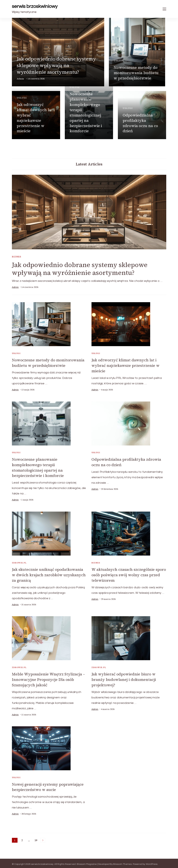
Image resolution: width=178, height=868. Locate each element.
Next (43, 838)
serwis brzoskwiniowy (35, 6)
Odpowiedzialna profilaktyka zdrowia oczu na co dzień (140, 123)
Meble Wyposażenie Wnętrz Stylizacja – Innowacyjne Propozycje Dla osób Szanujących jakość (48, 678)
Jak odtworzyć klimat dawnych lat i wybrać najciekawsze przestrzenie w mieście (36, 118)
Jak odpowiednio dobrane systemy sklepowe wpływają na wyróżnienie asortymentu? (56, 65)
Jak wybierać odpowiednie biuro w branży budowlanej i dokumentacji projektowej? (124, 678)
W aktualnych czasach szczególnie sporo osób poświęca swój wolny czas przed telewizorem (126, 574)
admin (20, 79)
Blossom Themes (123, 862)
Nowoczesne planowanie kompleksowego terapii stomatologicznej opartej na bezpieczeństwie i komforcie (86, 112)
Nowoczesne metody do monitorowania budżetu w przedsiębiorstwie (136, 73)
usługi (119, 61)
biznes (22, 51)
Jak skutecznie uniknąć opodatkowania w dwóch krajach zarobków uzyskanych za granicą (49, 574)
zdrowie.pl (19, 562)
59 (36, 839)
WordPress (152, 862)
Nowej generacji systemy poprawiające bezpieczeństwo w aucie (48, 785)
